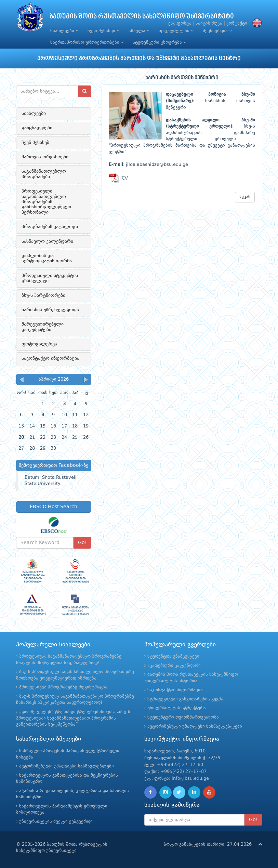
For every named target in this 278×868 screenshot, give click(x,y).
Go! (82, 543)
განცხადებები (37, 128)
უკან (245, 197)
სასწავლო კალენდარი (47, 241)
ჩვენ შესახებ (103, 31)
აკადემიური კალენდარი (174, 666)
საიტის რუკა (209, 23)
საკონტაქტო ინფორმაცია (50, 358)
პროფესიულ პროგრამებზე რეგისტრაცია (63, 687)
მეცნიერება (217, 31)
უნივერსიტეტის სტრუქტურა (177, 708)
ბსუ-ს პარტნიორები (43, 295)
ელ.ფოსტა (180, 23)
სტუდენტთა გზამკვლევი (173, 656)
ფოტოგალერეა (39, 344)
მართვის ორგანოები (45, 157)
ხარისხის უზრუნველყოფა (50, 310)
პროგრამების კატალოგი (50, 227)
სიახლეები (64, 31)
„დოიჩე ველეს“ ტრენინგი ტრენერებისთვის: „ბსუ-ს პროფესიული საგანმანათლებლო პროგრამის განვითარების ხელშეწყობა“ (73, 718)
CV (118, 178)
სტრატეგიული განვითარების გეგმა (185, 699)
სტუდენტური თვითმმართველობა (183, 717)
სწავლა (139, 31)
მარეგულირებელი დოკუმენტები (43, 327)
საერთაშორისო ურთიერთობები (87, 42)
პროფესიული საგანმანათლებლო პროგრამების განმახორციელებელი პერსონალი (46, 202)
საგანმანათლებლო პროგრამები (44, 174)
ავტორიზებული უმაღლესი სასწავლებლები (195, 727)
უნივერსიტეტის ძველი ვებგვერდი (56, 822)
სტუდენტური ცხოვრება (159, 42)
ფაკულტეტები (176, 31)
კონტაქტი (237, 23)
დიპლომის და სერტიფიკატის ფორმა (47, 258)
